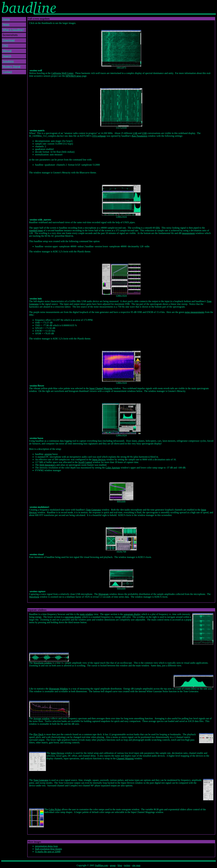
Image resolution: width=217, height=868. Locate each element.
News (6, 25)
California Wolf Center (62, 73)
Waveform (34, 597)
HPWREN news (74, 76)
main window (86, 614)
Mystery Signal (11, 67)
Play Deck (38, 734)
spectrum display (73, 617)
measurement (188, 233)
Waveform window (43, 663)
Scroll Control (85, 462)
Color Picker (55, 809)
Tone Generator (94, 510)
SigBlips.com (101, 865)
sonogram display (132, 614)
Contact (7, 72)
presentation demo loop (46, 846)
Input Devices (99, 459)
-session (48, 454)
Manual (7, 51)
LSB (135, 133)
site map (136, 865)
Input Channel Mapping (101, 388)
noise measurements (194, 312)
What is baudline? (13, 30)
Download (9, 40)
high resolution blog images (49, 849)
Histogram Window (58, 689)
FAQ (5, 46)
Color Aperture (113, 468)
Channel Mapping (125, 758)
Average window (42, 718)
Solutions (8, 61)
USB (144, 133)
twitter (127, 865)
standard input (36, 230)
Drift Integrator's (48, 465)
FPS (158, 228)
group (113, 865)
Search (7, 56)
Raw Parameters (140, 136)
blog (120, 865)
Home (6, 19)
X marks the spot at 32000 (48, 852)
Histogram (104, 594)
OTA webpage (99, 136)
